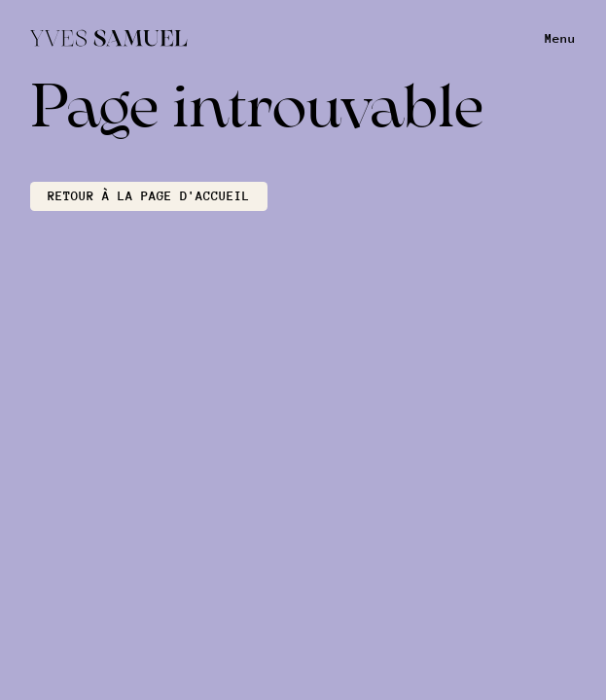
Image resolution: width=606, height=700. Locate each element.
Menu (560, 38)
